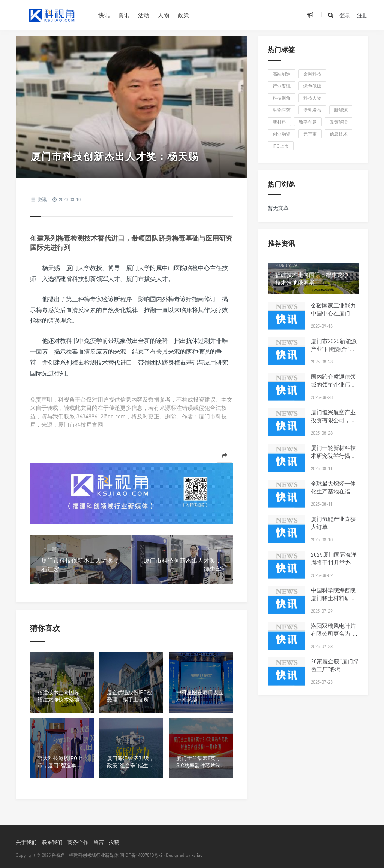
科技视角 (282, 98)
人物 (163, 15)
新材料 (279, 122)
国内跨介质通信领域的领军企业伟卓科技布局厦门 (333, 384)
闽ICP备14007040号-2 (141, 855)
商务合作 (78, 842)
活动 (144, 15)
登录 (345, 15)
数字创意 (308, 122)
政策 (183, 15)
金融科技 (312, 74)
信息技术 (339, 134)
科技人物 (312, 98)
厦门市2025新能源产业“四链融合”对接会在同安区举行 (334, 349)
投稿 (114, 842)
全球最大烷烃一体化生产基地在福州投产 (333, 491)
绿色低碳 (312, 86)
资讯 (124, 15)
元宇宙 (310, 134)
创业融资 (282, 134)
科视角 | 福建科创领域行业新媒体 (85, 855)
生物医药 (282, 110)
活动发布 (312, 110)
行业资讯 (282, 86)
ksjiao (197, 855)
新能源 (341, 110)
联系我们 (52, 842)
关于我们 (26, 842)
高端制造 (282, 74)
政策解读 (339, 122)
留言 (99, 842)
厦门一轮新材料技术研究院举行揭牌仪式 (333, 456)
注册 (363, 15)
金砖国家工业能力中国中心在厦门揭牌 (333, 313)
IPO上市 (281, 146)
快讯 (104, 15)
